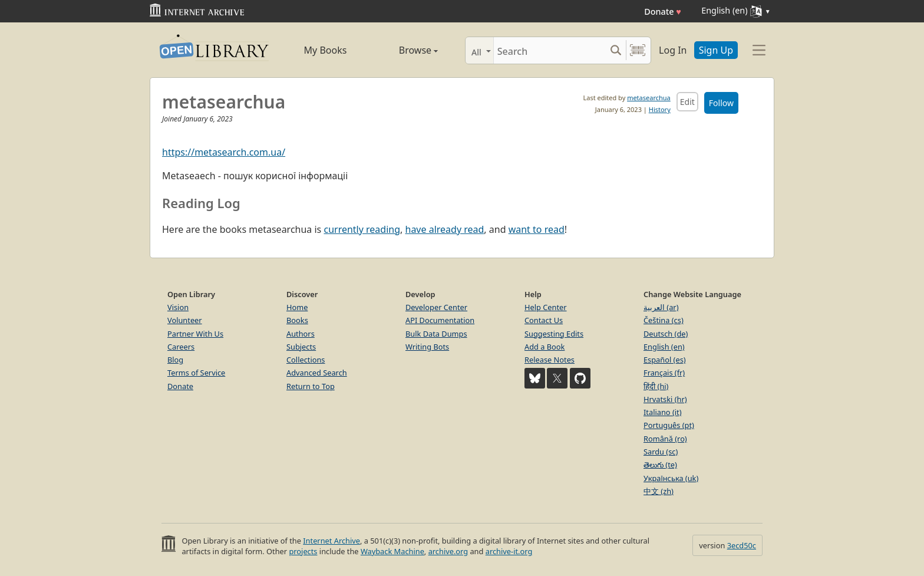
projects (303, 551)
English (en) (664, 347)
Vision (178, 307)
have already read (445, 229)
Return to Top (311, 386)
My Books (326, 50)
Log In (673, 50)
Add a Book (544, 347)
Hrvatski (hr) (665, 399)
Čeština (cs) (664, 320)
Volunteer (185, 320)
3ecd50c (742, 545)
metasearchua (649, 98)
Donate (663, 11)
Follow (721, 103)
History (660, 109)
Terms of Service (196, 373)
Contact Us (544, 320)
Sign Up (716, 50)
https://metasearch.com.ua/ (224, 152)
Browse (405, 50)
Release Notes (550, 360)
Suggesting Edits (554, 334)
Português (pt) (669, 425)
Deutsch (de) (666, 334)
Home (297, 307)
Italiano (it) (663, 412)
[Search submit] (616, 50)
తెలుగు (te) (660, 465)
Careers (181, 347)
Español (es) (665, 360)
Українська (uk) (671, 478)
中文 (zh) (659, 491)
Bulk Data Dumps (436, 334)
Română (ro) (665, 439)
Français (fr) (664, 373)
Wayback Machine (392, 551)
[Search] (550, 50)
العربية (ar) (661, 307)
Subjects (301, 347)
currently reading (362, 229)
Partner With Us (195, 334)
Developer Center (436, 307)
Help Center (546, 307)
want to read (537, 229)
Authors (301, 334)
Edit (687, 102)
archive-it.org (509, 551)
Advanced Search (317, 373)
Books (297, 320)
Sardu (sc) (661, 452)
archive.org (448, 551)
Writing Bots (427, 347)
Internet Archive (331, 541)
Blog (175, 360)
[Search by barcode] (638, 50)
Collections (306, 360)
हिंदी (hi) (656, 386)
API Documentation (440, 320)
